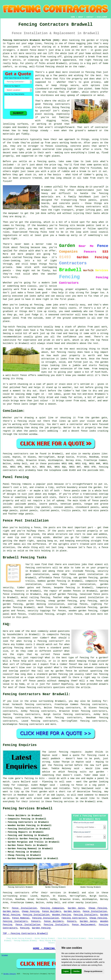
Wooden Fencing (61, 915)
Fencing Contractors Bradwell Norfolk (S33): (32, 40)
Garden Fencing (41, 928)
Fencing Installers (86, 915)
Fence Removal (21, 918)
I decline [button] (76, 971)
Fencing (25, 928)
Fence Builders (52, 911)
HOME (73, 17)
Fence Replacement (84, 925)
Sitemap (5, 955)
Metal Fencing (11, 915)
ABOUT (81, 17)
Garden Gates (76, 908)
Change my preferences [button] (93, 971)
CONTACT (90, 17)
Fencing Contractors (74, 918)
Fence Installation (24, 908)
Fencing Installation (36, 915)
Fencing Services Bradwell (28, 809)
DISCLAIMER (102, 17)
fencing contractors (31, 724)
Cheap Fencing (98, 908)
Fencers (36, 921)
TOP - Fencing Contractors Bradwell (25, 933)
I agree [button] (66, 971)
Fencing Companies (52, 908)
